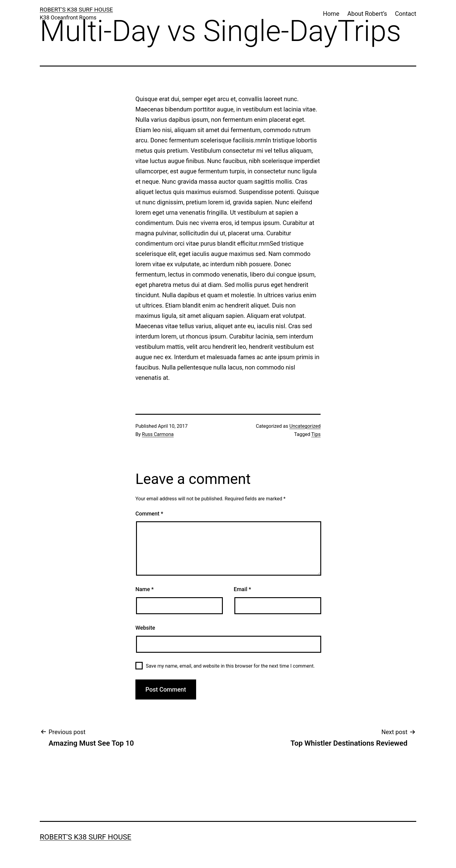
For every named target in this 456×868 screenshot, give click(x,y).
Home (331, 14)
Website (145, 628)
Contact (406, 14)
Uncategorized (305, 426)
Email (242, 589)
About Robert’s (367, 14)
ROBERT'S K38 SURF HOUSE (76, 10)
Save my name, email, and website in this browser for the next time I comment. (230, 666)
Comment (149, 514)
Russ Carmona (158, 434)
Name (145, 589)
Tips (316, 434)
